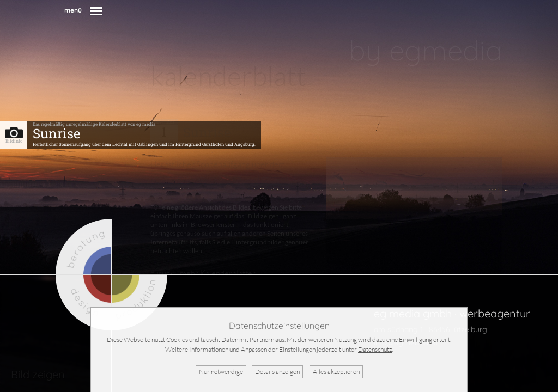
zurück (162, 273)
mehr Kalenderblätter (218, 273)
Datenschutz (375, 349)
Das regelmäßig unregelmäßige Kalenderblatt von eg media (94, 124)
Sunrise (56, 133)
